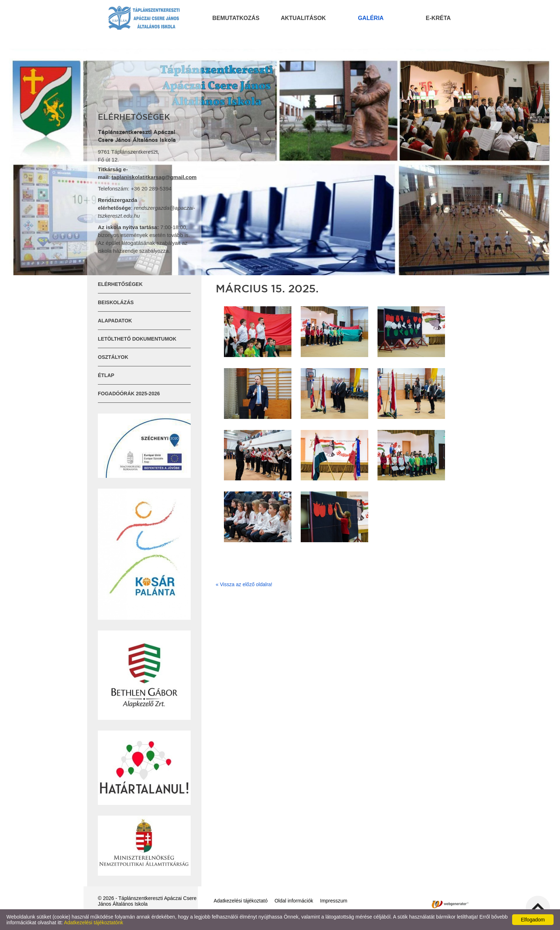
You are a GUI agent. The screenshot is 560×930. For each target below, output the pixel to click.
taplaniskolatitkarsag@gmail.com (154, 177)
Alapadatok (115, 321)
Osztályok (113, 357)
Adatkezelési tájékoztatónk (94, 922)
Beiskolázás (116, 302)
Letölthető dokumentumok (137, 339)
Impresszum (334, 901)
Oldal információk (294, 901)
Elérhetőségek (120, 284)
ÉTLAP (106, 375)
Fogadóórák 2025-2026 (129, 394)
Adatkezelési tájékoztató (241, 901)
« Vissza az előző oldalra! (244, 584)
